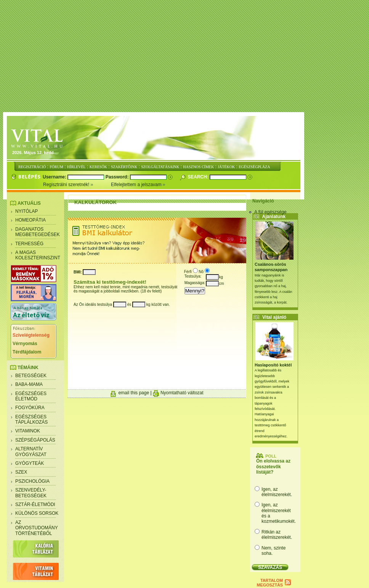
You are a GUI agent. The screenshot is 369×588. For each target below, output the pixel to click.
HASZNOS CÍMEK (198, 167)
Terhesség (29, 244)
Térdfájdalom (27, 352)
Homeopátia (30, 220)
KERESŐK (98, 167)
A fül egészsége (270, 212)
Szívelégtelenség (31, 335)
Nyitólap (26, 211)
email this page (134, 393)
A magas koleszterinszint (38, 255)
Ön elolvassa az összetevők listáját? (273, 467)
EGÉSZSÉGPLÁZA (254, 167)
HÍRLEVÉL (76, 167)
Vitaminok (28, 431)
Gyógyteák (30, 463)
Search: (199, 177)
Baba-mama (29, 384)
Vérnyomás (25, 344)
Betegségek (31, 376)
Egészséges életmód (31, 396)
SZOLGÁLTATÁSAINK (160, 167)
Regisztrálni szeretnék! (77, 185)
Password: (118, 177)
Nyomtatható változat (182, 393)
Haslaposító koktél (273, 365)
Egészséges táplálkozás (31, 419)
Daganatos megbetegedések (38, 232)
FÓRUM (56, 167)
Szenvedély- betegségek (31, 493)
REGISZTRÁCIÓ (32, 167)
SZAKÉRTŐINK (124, 167)
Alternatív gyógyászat (31, 451)
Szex (21, 472)
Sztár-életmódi (35, 504)
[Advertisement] (186, 56)
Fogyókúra (30, 408)
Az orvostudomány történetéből (37, 528)
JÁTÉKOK (226, 167)
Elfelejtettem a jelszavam (138, 185)
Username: (55, 177)
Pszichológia (32, 481)
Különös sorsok (37, 513)
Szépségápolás (35, 440)
